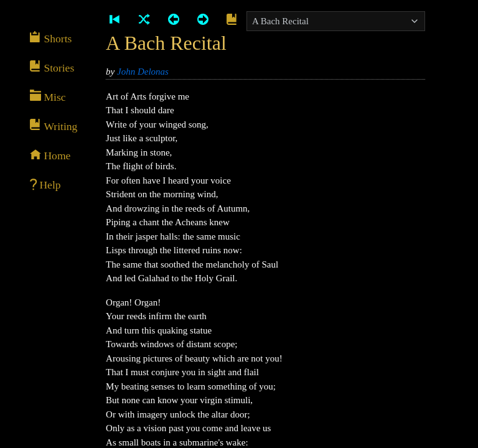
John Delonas (143, 72)
